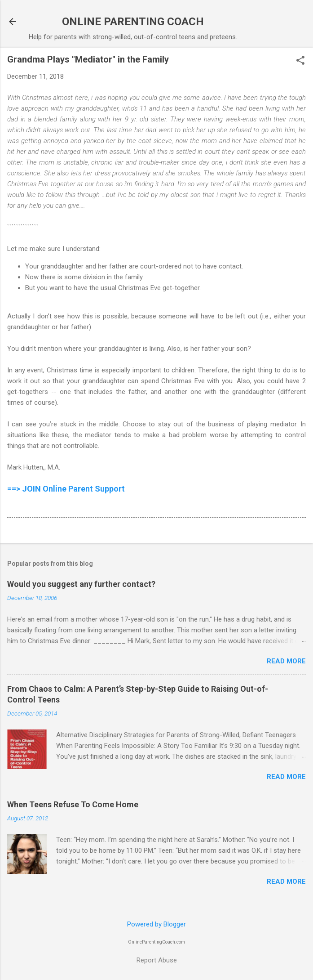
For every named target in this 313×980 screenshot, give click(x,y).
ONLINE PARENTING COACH (133, 22)
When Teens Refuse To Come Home (73, 804)
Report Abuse (157, 960)
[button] (300, 61)
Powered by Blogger (156, 924)
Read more (286, 661)
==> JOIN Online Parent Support (66, 489)
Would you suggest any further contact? (81, 584)
